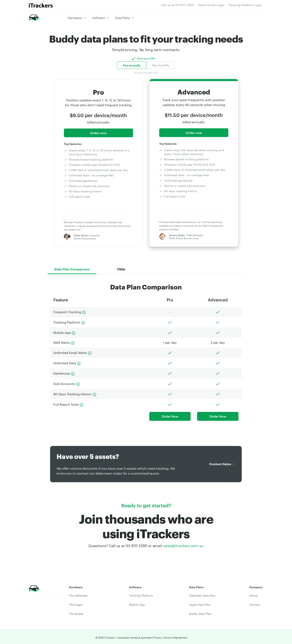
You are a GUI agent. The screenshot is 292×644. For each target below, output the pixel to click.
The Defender (78, 594)
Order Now (170, 415)
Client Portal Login (215, 5)
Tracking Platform (140, 594)
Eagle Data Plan (199, 603)
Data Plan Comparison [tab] (72, 268)
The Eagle (75, 603)
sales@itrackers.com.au (182, 544)
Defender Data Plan (202, 594)
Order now (98, 133)
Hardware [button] (77, 18)
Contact (254, 603)
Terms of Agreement (173, 636)
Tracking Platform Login (247, 5)
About (253, 594)
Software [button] (99, 18)
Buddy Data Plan (200, 612)
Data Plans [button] (123, 18)
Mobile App (136, 603)
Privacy (156, 636)
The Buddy (76, 612)
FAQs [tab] (121, 268)
